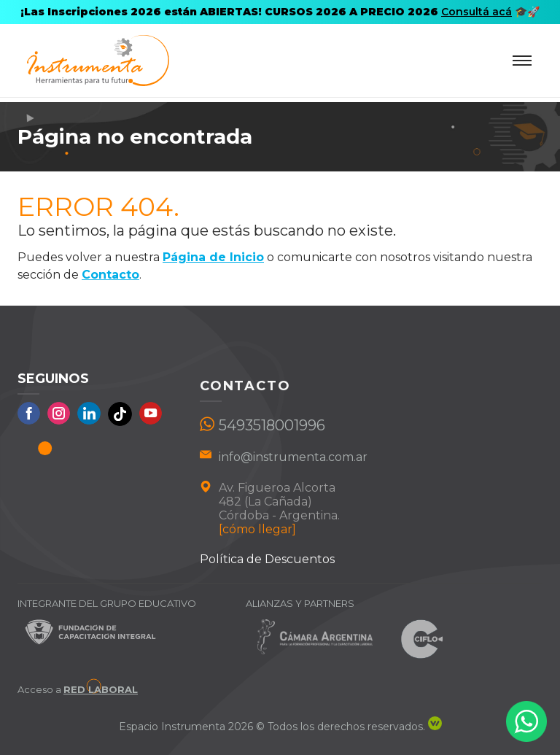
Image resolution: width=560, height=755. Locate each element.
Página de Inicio (213, 257)
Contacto (110, 275)
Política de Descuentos (267, 559)
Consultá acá (477, 12)
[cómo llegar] (257, 529)
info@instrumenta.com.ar (293, 457)
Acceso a (78, 689)
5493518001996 (272, 425)
